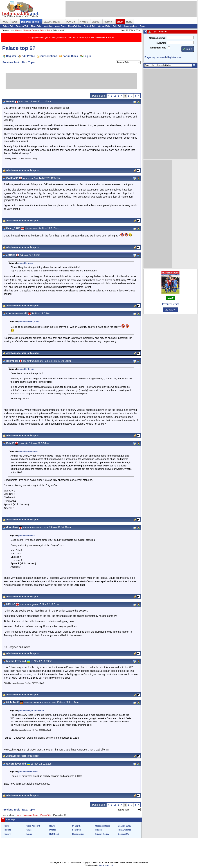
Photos (53, 830)
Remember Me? (158, 48)
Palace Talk (8, 26)
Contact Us (123, 834)
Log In (87, 56)
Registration (78, 834)
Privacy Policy (102, 834)
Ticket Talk (36, 26)
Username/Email (158, 38)
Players (99, 830)
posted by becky (26, 369)
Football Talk (90, 26)
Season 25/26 (124, 826)
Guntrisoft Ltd (106, 865)
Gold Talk (117, 26)
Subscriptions (131, 26)
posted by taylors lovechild (31, 710)
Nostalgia (48, 26)
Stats (29, 830)
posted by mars (26, 263)
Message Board (30, 30)
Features (76, 830)
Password (161, 43)
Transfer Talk (22, 26)
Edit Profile (28, 56)
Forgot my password (155, 57)
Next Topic (28, 62)
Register (11, 56)
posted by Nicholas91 (28, 772)
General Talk (104, 26)
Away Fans (60, 26)
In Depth (76, 826)
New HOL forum (106, 37)
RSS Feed (54, 834)
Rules (143, 26)
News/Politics (75, 26)
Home (18, 30)
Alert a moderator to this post (23, 170)
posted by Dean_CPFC (29, 321)
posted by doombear (28, 451)
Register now (174, 57)
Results (7, 830)
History (7, 834)
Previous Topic (11, 62)
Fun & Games (125, 830)
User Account (33, 826)
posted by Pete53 (26, 535)
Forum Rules (70, 56)
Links (29, 834)
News (52, 826)
